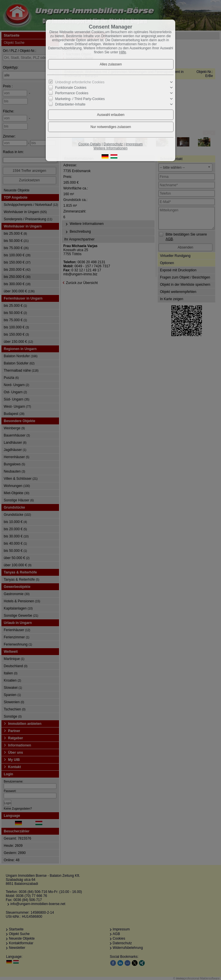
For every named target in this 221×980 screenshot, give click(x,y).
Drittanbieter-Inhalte (70, 104)
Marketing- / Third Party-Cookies (80, 99)
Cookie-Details (89, 144)
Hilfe (123, 52)
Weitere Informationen (110, 148)
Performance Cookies (72, 93)
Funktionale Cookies (71, 88)
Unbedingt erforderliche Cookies (80, 82)
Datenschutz (113, 144)
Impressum (134, 144)
